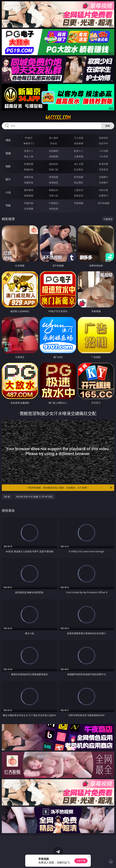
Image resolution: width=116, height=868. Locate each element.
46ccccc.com (58, 117)
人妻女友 (79, 190)
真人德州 (54, 138)
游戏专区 (104, 138)
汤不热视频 (104, 203)
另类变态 (104, 169)
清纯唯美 (54, 182)
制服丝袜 (29, 169)
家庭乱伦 (54, 190)
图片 (8, 179)
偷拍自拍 (54, 164)
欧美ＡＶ (79, 151)
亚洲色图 (54, 177)
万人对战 (79, 138)
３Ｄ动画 (104, 151)
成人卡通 (79, 164)
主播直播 (79, 156)
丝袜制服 (54, 156)
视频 (8, 153)
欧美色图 (79, 177)
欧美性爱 (104, 164)
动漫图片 (104, 177)
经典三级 (54, 169)
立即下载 (81, 861)
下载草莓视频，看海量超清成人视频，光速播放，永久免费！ (70, 488)
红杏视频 (29, 209)
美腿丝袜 (29, 182)
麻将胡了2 (29, 143)
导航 (8, 205)
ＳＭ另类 (104, 156)
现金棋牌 (79, 143)
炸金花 (54, 143)
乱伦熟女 (79, 169)
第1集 (7, 497)
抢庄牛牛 (104, 143)
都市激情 (29, 190)
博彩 (8, 140)
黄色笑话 (79, 196)
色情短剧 (54, 209)
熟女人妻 (29, 156)
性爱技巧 (104, 196)
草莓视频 (79, 203)
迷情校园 (29, 196)
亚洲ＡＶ (29, 151)
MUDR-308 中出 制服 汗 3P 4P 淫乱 (34, 497)
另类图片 (104, 182)
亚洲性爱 (29, 164)
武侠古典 (104, 190)
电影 (8, 166)
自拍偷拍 (54, 151)
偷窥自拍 (29, 177)
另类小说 (54, 196)
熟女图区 (79, 182)
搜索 (108, 126)
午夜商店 (54, 203)
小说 (8, 192)
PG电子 (29, 138)
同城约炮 (29, 203)
